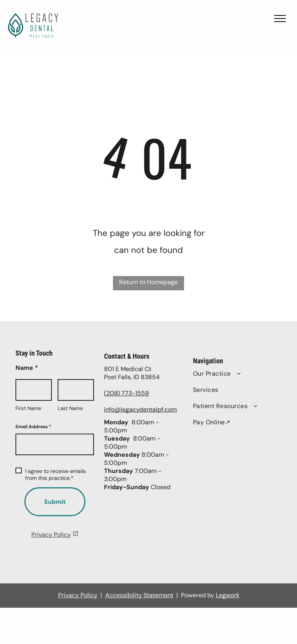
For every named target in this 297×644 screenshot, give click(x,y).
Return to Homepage (148, 282)
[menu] (280, 19)
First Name (28, 408)
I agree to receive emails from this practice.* (51, 475)
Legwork (228, 595)
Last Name (70, 408)
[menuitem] (230, 374)
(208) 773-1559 (126, 393)
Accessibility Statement (139, 595)
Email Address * (33, 427)
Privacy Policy (51, 535)
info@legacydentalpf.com (140, 409)
